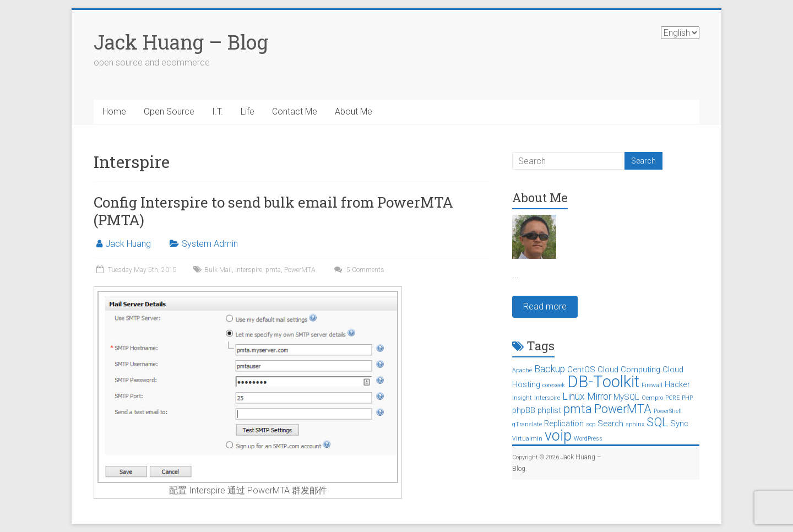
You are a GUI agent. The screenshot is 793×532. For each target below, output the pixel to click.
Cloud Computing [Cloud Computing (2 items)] (629, 370)
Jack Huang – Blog (181, 42)
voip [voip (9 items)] (558, 436)
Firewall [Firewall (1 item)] (652, 385)
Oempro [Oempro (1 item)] (652, 398)
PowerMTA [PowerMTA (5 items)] (623, 409)
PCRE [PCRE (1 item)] (672, 398)
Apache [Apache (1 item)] (522, 370)
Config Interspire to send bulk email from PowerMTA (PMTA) (273, 211)
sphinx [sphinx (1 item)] (635, 424)
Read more (545, 306)
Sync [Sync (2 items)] (679, 424)
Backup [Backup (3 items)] (550, 369)
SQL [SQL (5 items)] (657, 422)
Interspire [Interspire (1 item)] (547, 398)
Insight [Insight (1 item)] (522, 398)
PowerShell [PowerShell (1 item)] (668, 411)
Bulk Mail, (220, 270)
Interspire (249, 270)
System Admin (210, 244)
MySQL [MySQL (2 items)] (626, 397)
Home (114, 112)
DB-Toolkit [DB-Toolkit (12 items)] (603, 382)
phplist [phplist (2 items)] (549, 410)
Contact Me (295, 112)
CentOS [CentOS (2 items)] (581, 370)
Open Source (169, 112)
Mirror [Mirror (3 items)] (599, 397)
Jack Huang (128, 244)
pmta (273, 270)
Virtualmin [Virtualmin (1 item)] (527, 439)
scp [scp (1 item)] (591, 424)
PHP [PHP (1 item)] (687, 398)
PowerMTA (300, 270)
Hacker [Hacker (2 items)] (677, 384)
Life (248, 112)
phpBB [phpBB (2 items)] (524, 410)
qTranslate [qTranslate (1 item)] (527, 424)
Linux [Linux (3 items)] (574, 397)
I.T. (218, 112)
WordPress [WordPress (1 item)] (588, 439)
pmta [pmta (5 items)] (578, 409)
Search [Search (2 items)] (610, 424)
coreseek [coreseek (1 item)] (554, 385)
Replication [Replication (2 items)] (564, 424)
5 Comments (358, 270)
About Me (354, 112)
